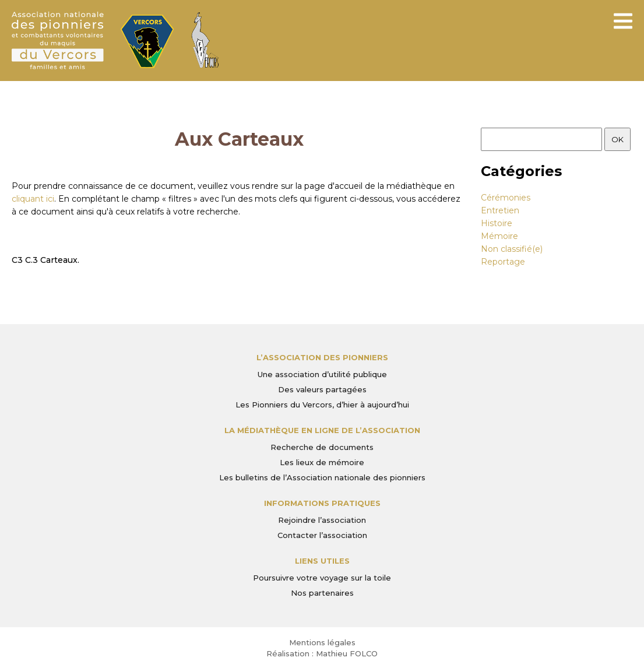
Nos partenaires (322, 593)
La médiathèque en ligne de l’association (322, 430)
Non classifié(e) (512, 249)
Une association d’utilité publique (322, 374)
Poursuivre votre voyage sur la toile (322, 578)
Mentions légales (322, 642)
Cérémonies (506, 198)
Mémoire (499, 236)
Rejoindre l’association (322, 520)
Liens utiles (322, 561)
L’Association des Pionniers (322, 357)
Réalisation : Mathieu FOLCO (322, 653)
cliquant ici (33, 199)
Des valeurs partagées (322, 389)
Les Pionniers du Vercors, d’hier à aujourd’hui (322, 405)
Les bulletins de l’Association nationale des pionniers (322, 477)
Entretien (500, 210)
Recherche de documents (322, 447)
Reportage (503, 262)
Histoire (497, 223)
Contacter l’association (322, 535)
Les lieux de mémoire (322, 462)
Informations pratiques (322, 503)
